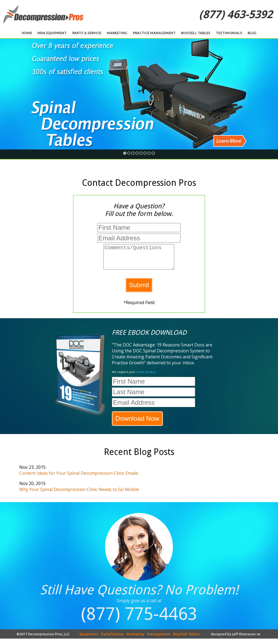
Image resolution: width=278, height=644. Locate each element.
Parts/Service (112, 639)
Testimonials (229, 33)
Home (27, 33)
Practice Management (154, 33)
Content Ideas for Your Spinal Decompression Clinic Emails (79, 479)
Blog (252, 33)
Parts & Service (87, 33)
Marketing (117, 33)
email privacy (146, 377)
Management (159, 639)
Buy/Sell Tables (196, 33)
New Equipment (52, 33)
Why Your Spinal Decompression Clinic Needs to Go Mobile (79, 495)
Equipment (89, 639)
